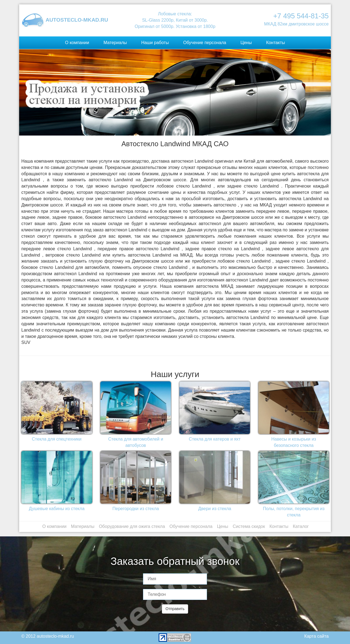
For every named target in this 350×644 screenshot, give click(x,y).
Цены (246, 43)
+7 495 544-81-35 (301, 16)
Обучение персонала (205, 43)
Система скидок (249, 526)
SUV (26, 342)
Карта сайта (317, 636)
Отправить (175, 609)
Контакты (275, 43)
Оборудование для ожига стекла (132, 526)
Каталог (301, 526)
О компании (77, 43)
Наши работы (155, 43)
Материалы (115, 43)
